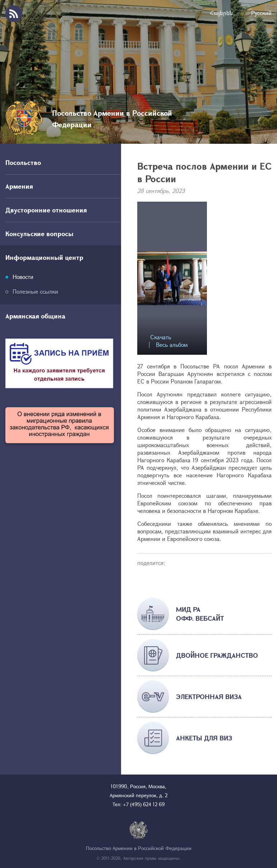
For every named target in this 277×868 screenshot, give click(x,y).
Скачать (161, 337)
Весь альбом (172, 345)
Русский (261, 13)
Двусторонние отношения (46, 210)
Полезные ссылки (35, 291)
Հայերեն (221, 13)
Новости (23, 277)
